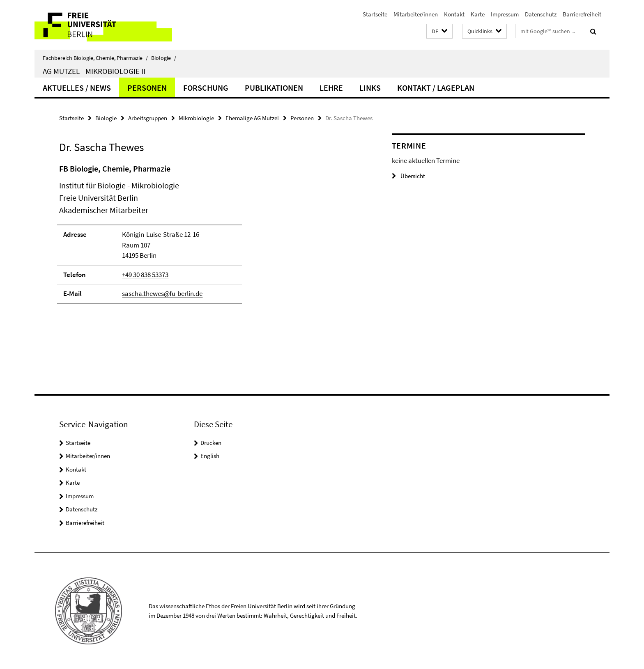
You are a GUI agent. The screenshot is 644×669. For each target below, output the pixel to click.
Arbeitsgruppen (148, 118)
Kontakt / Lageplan (436, 88)
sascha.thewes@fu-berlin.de (162, 293)
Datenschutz (541, 14)
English (210, 456)
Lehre (331, 88)
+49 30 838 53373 (145, 275)
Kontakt (454, 14)
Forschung (206, 88)
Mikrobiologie (196, 118)
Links (370, 88)
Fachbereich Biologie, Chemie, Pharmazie (95, 58)
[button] (439, 31)
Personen (147, 88)
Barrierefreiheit (582, 14)
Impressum (505, 14)
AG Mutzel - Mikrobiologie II (94, 71)
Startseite (375, 14)
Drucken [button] (211, 443)
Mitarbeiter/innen (416, 14)
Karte (478, 14)
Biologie (164, 58)
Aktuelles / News (77, 88)
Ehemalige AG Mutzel (252, 118)
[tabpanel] (210, 237)
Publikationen (274, 88)
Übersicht (408, 176)
